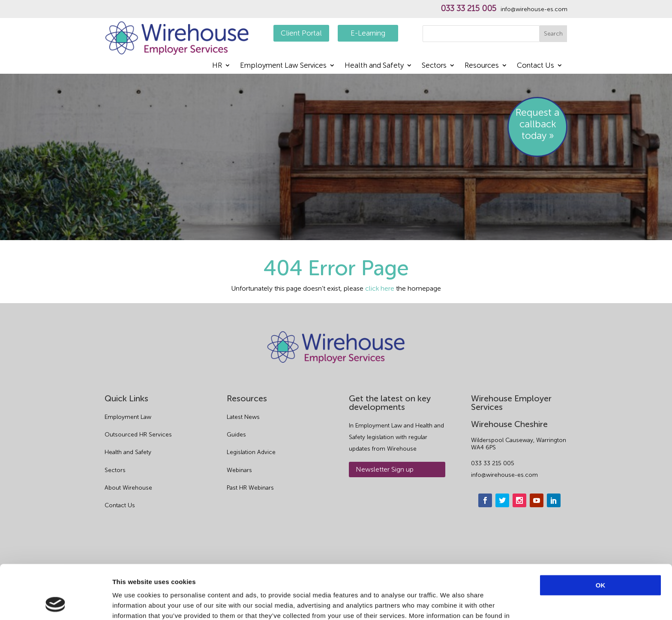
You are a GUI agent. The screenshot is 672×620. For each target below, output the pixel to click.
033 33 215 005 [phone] (493, 463)
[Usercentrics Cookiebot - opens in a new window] (55, 603)
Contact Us (535, 66)
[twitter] (502, 500)
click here (380, 288)
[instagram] (519, 500)
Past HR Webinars (250, 488)
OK (601, 534)
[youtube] (537, 500)
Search (553, 34)
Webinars (239, 470)
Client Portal (301, 33)
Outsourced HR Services (138, 435)
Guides (236, 435)
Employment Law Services (283, 66)
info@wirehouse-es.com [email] (504, 475)
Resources (482, 66)
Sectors (434, 66)
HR (217, 66)
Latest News (243, 417)
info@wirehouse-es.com (534, 9)
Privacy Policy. (148, 575)
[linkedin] (554, 500)
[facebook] (485, 500)
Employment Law (128, 417)
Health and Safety (374, 66)
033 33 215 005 (468, 9)
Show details (450, 603)
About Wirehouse (128, 488)
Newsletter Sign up (385, 469)
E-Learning (368, 33)
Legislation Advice (251, 452)
